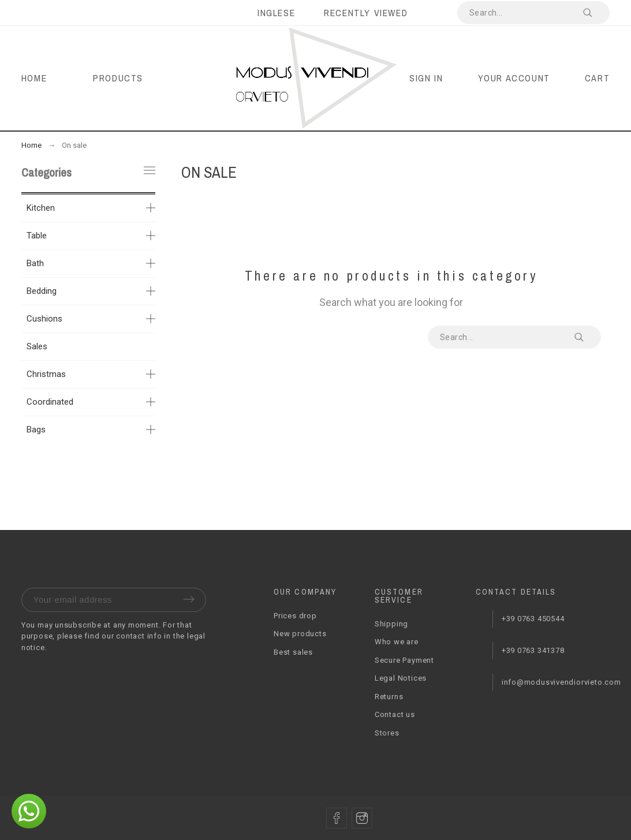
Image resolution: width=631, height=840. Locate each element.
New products (300, 634)
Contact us (395, 714)
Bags (36, 430)
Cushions (44, 319)
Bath (35, 263)
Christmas (46, 374)
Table (37, 236)
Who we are (397, 642)
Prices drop (295, 616)
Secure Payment (404, 660)
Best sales (293, 652)
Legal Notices (401, 678)
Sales (37, 346)
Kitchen (41, 208)
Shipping (391, 624)
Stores (387, 733)
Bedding (42, 291)
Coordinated (50, 402)
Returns (389, 697)
